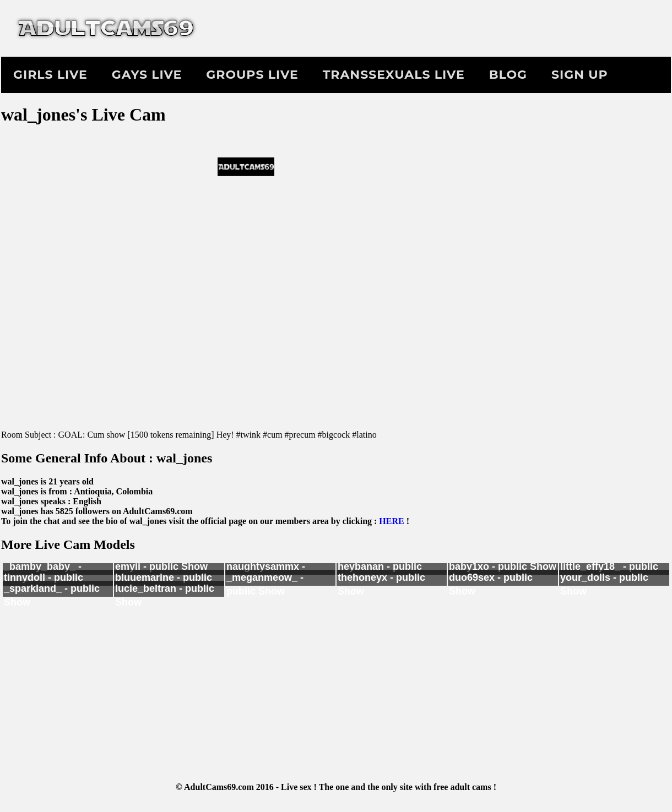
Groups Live (252, 75)
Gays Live (147, 75)
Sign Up (580, 75)
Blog (508, 75)
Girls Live (50, 75)
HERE (391, 521)
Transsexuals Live (394, 75)
